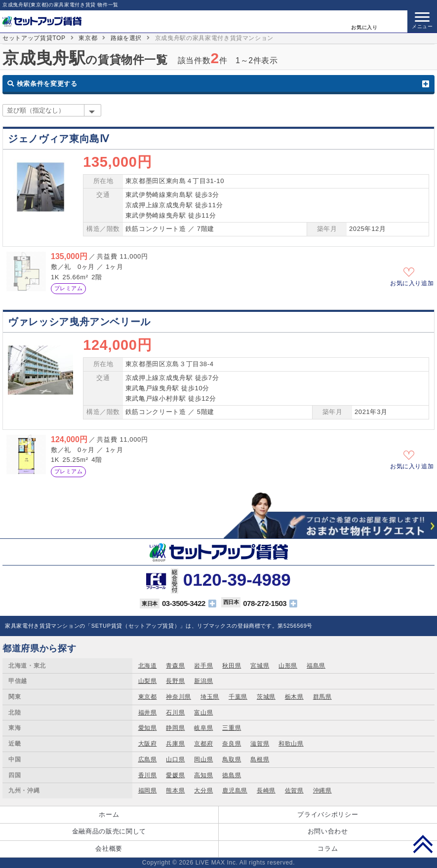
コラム (328, 849)
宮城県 (260, 666)
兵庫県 (175, 744)
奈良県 (232, 744)
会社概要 (109, 849)
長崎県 (266, 791)
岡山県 (203, 759)
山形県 (288, 666)
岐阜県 (203, 728)
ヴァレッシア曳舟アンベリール (79, 322)
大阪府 (148, 744)
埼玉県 (210, 697)
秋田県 (232, 666)
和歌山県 (291, 744)
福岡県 (148, 791)
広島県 (148, 759)
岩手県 (203, 666)
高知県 (203, 775)
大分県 (203, 791)
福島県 (316, 666)
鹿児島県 (235, 791)
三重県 (232, 728)
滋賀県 (260, 744)
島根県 (260, 759)
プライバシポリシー (328, 814)
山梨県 (148, 681)
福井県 (148, 713)
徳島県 (232, 775)
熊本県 (175, 791)
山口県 (175, 759)
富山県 (203, 713)
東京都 (88, 38)
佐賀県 (294, 791)
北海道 (148, 666)
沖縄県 (322, 791)
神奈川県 (179, 697)
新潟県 (203, 681)
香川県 (148, 775)
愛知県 (148, 728)
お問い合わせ (328, 831)
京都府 (203, 744)
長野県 (175, 681)
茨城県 (266, 697)
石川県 (175, 713)
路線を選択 (126, 38)
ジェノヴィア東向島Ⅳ (58, 139)
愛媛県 (175, 775)
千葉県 (238, 697)
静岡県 (175, 728)
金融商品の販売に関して (109, 831)
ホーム (109, 814)
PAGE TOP (423, 844)
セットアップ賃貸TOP (34, 38)
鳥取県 (232, 759)
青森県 (175, 666)
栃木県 (294, 697)
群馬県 (322, 697)
